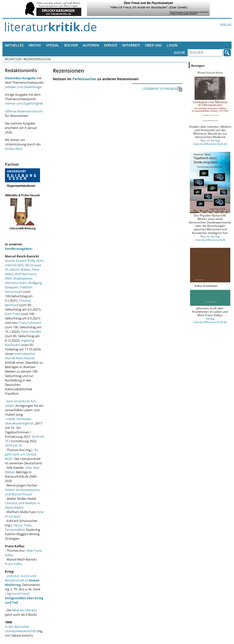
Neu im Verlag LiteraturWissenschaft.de (210, 142)
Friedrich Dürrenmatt (19, 289)
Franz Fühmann (30, 323)
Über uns (153, 45)
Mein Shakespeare (18, 278)
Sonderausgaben (18, 249)
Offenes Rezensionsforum (24, 111)
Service (111, 45)
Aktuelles (14, 45)
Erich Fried (13, 314)
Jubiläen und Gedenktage (23, 87)
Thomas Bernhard (18, 303)
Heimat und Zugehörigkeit (24, 103)
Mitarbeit (131, 45)
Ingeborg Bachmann (20, 343)
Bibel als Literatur (25, 610)
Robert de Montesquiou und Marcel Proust (22, 492)
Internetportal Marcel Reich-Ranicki (20, 356)
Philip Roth (35, 261)
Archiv (35, 45)
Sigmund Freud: (24, 598)
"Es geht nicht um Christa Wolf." (21, 454)
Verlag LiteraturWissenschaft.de (210, 320)
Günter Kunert (15, 261)
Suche (179, 53)
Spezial (53, 45)
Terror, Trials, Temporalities (19, 527)
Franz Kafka (13, 564)
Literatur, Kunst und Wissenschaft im (22, 580)
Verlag (226, 25)
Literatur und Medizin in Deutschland (22, 505)
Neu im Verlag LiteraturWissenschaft (210, 238)
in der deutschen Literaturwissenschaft (21, 629)
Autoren (91, 45)
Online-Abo (13, 149)
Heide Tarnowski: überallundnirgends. (20, 421)
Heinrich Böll (14, 265)
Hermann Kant (16, 283)
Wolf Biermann (26, 274)
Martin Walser (20, 269)
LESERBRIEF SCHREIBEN (162, 89)
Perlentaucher (84, 79)
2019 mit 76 (13, 445)
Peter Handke (31, 331)
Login (172, 45)
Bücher (71, 45)
